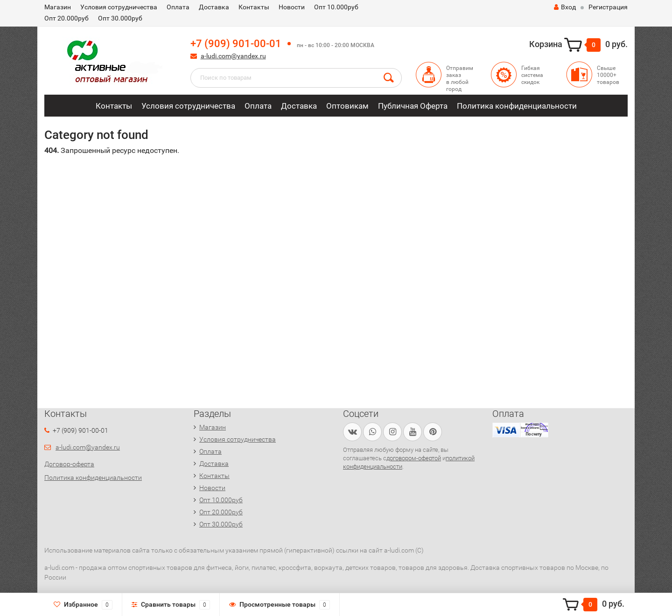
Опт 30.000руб (120, 18)
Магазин (58, 7)
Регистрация (608, 7)
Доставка (214, 7)
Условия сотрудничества (119, 7)
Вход (565, 7)
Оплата (178, 7)
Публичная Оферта (413, 106)
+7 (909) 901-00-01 (236, 44)
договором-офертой (414, 458)
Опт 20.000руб (66, 18)
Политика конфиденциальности (517, 106)
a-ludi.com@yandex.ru (233, 56)
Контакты (254, 7)
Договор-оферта (69, 464)
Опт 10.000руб (336, 7)
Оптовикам (347, 106)
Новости (292, 7)
